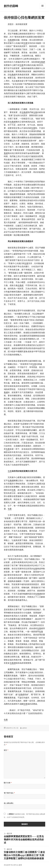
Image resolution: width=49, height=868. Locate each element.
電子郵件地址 (9, 793)
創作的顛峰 (11, 6)
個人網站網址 (9, 803)
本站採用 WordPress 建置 (13, 865)
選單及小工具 (42, 8)
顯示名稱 (8, 783)
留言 (6, 750)
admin (24, 728)
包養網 (11, 40)
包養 (25, 43)
